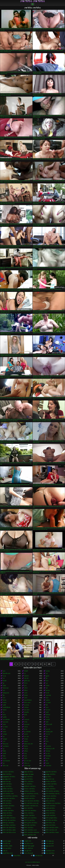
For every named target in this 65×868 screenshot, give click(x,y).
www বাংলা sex (7, 782)
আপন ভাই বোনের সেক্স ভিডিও (32, 801)
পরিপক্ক (26, 727)
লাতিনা (4, 732)
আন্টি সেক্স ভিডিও (7, 801)
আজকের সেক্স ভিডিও (51, 796)
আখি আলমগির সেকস (8, 794)
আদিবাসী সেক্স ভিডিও (29, 799)
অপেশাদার (27, 705)
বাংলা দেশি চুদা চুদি (29, 853)
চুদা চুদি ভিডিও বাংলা (8, 853)
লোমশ (26, 698)
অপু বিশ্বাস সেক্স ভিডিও (51, 784)
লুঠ (3, 683)
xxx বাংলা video (7, 841)
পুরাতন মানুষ (27, 766)
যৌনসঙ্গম (48, 751)
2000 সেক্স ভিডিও (29, 772)
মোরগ (4, 729)
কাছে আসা (27, 710)
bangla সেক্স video (29, 774)
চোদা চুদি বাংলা (28, 851)
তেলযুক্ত (5, 734)
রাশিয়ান (26, 751)
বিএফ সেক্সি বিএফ (29, 848)
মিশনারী (4, 681)
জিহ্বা (4, 756)
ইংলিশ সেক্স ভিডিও (29, 828)
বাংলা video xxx (50, 841)
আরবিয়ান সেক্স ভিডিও (8, 811)
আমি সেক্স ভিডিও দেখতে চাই (31, 803)
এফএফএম (27, 724)
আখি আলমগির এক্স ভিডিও (52, 791)
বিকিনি (4, 751)
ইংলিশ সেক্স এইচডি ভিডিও (9, 828)
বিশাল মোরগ (27, 703)
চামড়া (47, 698)
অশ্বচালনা (26, 676)
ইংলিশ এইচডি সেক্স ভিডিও (9, 818)
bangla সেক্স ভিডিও (51, 774)
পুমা (4, 749)
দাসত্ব (25, 754)
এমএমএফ (27, 720)
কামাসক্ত (48, 691)
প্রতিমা (26, 758)
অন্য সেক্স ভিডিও (28, 784)
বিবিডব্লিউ (48, 756)
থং (46, 727)
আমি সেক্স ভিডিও (7, 803)
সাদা (4, 678)
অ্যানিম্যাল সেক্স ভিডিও (30, 791)
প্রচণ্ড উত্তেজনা (6, 761)
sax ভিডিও (48, 777)
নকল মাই (48, 729)
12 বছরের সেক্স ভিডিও (8, 772)
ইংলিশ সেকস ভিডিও (51, 825)
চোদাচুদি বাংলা (27, 841)
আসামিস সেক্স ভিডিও (29, 816)
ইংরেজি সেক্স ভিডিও (51, 816)
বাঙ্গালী (4, 754)
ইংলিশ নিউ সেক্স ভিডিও (51, 820)
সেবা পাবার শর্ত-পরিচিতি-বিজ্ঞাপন (32, 862)
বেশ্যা (4, 698)
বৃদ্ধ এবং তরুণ (28, 761)
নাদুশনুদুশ (5, 739)
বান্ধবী (47, 712)
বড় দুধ (4, 676)
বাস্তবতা (26, 741)
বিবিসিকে (48, 715)
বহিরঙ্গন (5, 710)
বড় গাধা (48, 754)
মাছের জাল (48, 766)
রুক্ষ (47, 739)
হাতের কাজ (5, 722)
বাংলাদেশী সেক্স (6, 844)
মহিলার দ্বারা (6, 688)
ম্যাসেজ (47, 758)
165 (49, 664)
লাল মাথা (48, 710)
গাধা (47, 674)
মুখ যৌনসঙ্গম (27, 732)
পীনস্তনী (26, 671)
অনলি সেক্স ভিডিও (7, 784)
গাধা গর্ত (48, 734)
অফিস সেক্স (5, 766)
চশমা (47, 737)
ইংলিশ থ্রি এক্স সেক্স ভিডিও (9, 820)
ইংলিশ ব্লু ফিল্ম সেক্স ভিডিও (31, 823)
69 (46, 744)
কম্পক (26, 729)
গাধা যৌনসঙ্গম (6, 720)
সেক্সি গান (5, 851)
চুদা (46, 848)
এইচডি (4, 686)
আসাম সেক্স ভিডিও (50, 813)
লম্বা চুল (26, 749)
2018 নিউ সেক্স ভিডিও (51, 772)
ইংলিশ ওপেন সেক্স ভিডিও (30, 818)
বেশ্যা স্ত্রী (48, 720)
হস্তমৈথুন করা (6, 693)
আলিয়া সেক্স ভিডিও (51, 811)
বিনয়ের (4, 700)
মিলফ (47, 681)
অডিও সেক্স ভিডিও (29, 782)
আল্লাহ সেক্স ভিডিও (7, 813)
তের (47, 683)
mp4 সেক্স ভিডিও (28, 777)
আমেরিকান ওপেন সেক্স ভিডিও (53, 803)
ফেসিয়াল (26, 707)
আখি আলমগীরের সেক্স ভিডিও (10, 796)
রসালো (4, 758)
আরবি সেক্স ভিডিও (50, 808)
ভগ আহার (5, 727)
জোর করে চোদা (39, 856)
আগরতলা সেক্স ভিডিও (30, 796)
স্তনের (25, 756)
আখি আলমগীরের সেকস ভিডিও (53, 794)
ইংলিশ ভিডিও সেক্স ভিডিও (9, 825)
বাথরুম (47, 763)
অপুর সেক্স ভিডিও (7, 786)
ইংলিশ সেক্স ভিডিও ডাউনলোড (32, 833)
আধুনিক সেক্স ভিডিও (51, 799)
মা (25, 717)
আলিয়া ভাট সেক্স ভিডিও (30, 811)
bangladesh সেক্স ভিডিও (9, 777)
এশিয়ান (47, 686)
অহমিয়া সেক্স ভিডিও (51, 789)
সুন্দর (25, 686)
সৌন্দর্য (26, 688)
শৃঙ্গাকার (26, 695)
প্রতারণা (26, 734)
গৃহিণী (47, 722)
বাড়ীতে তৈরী (49, 724)
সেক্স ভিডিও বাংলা (29, 844)
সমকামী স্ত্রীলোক (6, 707)
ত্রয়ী (47, 688)
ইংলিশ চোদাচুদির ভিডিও (51, 818)
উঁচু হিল (26, 746)
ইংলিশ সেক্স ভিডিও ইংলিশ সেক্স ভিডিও (53, 828)
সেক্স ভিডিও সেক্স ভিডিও (32, 1)
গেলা (4, 741)
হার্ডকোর (48, 671)
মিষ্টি (47, 705)
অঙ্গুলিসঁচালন (28, 700)
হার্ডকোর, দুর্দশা (49, 732)
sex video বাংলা (7, 779)
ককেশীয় (5, 717)
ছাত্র (4, 737)
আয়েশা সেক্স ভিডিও (51, 806)
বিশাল (47, 741)
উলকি (26, 715)
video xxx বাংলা (50, 846)
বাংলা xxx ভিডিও (7, 848)
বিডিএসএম (5, 744)
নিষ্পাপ (26, 683)
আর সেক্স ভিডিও (7, 808)
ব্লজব (4, 671)
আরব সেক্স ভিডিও (29, 808)
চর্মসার (4, 715)
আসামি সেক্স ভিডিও (8, 816)
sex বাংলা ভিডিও (28, 779)
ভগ (25, 674)
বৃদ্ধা (4, 763)
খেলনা (26, 693)
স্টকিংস (26, 691)
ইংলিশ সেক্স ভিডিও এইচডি (9, 830)
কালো (47, 707)
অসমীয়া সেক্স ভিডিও (8, 789)
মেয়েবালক (48, 746)
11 (45, 664)
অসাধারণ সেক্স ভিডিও (29, 789)
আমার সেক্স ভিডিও (50, 801)
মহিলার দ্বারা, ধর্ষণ (28, 744)
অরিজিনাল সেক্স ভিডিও (30, 786)
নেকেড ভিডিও (17, 856)
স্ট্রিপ (4, 695)
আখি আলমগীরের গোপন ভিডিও (32, 794)
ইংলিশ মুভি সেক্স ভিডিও (30, 825)
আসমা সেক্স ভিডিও (29, 813)
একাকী (4, 705)
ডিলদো (47, 717)
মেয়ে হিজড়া (6, 746)
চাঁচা (47, 678)
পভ (3, 712)
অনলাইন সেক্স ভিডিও (51, 782)
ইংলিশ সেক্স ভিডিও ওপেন (30, 830)
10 (41, 664)
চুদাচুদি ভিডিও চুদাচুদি (29, 846)
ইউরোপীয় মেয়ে (6, 674)
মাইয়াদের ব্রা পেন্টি (50, 749)
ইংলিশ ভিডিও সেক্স (50, 823)
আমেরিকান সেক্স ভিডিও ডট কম (32, 806)
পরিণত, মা (27, 763)
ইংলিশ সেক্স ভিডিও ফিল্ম (30, 835)
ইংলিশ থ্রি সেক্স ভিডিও (29, 820)
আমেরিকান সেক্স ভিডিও (8, 806)
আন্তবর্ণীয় (26, 712)
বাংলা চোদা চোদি (50, 844)
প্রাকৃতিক (48, 700)
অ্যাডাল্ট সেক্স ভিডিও (8, 791)
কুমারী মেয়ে (27, 681)
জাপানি (47, 693)
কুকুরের (47, 676)
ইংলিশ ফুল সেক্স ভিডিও (8, 823)
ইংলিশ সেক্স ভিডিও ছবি (51, 830)
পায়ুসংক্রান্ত (48, 695)
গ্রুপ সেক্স (26, 737)
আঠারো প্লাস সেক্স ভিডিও (9, 799)
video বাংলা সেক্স (50, 779)
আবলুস (26, 739)
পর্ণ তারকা (48, 703)
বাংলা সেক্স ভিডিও (50, 853)
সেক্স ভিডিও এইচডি (7, 846)
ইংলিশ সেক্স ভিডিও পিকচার (52, 833)
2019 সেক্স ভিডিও (7, 774)
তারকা (4, 724)
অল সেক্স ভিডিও (50, 786)
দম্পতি (26, 722)
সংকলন (4, 703)
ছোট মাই (26, 678)
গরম (4, 691)
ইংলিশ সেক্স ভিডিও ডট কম (9, 833)
